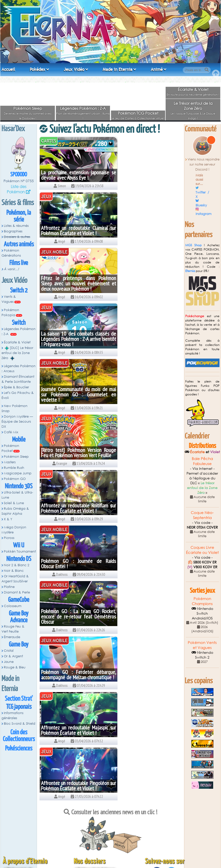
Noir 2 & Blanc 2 (16, 565)
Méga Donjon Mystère (14, 530)
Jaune (9, 662)
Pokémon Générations (11, 253)
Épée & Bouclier (16, 387)
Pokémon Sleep (28, 108)
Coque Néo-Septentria (202, 515)
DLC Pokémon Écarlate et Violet (101, 825)
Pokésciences (19, 749)
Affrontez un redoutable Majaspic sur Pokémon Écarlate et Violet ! (75, 453)
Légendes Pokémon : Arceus (19, 369)
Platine (9, 587)
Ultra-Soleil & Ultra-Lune (17, 495)
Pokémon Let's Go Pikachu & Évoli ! (103, 844)
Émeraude (12, 637)
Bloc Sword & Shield (20, 724)
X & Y (8, 519)
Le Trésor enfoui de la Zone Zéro (193, 106)
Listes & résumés (16, 226)
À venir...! (11, 269)
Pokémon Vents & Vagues (96, 806)
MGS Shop (193, 245)
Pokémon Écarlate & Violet (97, 820)
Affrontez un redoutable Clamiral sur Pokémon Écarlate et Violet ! (146, 175)
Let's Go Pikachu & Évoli (18, 395)
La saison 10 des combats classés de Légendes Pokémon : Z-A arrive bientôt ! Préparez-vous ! (146, 228)
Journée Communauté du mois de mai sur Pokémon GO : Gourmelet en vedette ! (75, 283)
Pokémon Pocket (10, 448)
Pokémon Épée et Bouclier (97, 840)
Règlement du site (20, 806)
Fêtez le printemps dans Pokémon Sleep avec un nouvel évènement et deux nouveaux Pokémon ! (75, 228)
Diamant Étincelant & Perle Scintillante (18, 379)
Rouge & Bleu (15, 667)
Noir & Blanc (14, 571)
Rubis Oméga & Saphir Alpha (15, 511)
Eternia (190, 271)
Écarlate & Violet (193, 89)
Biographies (13, 231)
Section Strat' (19, 699)
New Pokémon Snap (14, 408)
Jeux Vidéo (74, 69)
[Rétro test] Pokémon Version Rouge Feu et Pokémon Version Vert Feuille (146, 283)
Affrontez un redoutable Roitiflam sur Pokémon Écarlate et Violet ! (75, 342)
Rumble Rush (14, 468)
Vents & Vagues (9, 299)
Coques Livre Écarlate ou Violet (202, 550)
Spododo (19, 175)
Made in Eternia (118, 69)
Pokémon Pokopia (10, 313)
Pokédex (38, 69)
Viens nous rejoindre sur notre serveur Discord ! (204, 164)
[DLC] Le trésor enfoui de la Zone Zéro (17, 353)
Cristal (9, 651)
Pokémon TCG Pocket (138, 113)
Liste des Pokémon (17, 189)
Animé (157, 69)
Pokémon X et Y (89, 849)
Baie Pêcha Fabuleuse (202, 461)
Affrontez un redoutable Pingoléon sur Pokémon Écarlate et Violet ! (146, 450)
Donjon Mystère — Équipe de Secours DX (17, 422)
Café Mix (11, 432)
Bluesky (201, 205)
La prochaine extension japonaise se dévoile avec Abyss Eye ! (75, 175)
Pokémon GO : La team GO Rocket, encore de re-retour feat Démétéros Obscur (75, 394)
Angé (114, 857)
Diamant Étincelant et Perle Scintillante (105, 835)
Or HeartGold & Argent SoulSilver (15, 579)
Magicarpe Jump (18, 473)
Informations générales (12, 715)
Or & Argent (13, 656)
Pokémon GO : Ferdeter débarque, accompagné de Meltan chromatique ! (146, 394)
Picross (9, 538)
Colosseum (13, 606)
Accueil (8, 69)
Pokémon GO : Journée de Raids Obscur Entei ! (146, 342)
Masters (10, 462)
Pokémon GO (15, 479)
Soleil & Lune (14, 503)
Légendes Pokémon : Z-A (83, 108)
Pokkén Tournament (20, 551)
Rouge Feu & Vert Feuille (13, 629)
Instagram (204, 214)
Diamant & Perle (17, 592)
